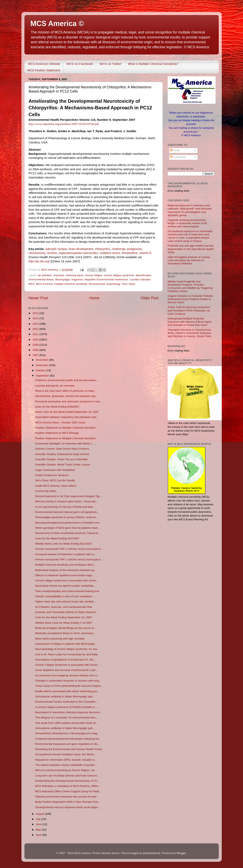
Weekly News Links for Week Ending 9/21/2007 (64, 544)
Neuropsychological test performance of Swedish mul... (68, 523)
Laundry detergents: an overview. (55, 386)
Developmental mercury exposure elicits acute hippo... (68, 807)
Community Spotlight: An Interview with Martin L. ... (66, 444)
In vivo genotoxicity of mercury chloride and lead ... (65, 507)
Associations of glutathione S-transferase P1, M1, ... (66, 660)
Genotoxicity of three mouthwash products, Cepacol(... (68, 533)
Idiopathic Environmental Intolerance (106, 279)
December (42, 360)
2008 (36, 350)
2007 (36, 355)
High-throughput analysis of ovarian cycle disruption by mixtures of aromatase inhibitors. (189, 260)
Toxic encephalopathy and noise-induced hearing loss (67, 591)
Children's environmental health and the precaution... (67, 380)
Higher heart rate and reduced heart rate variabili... (65, 602)
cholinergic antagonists (127, 249)
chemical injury (74, 275)
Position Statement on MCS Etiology (57, 433)
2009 (36, 345)
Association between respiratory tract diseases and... (67, 417)
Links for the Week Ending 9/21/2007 (57, 538)
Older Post (150, 298)
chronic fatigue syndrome (119, 275)
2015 (36, 313)
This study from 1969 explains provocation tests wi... (66, 723)
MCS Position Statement (44, 70)
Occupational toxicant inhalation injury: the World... (65, 754)
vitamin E (145, 253)
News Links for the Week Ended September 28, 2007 (67, 412)
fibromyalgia (63, 279)
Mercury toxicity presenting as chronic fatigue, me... (66, 770)
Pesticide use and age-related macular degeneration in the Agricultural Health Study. (191, 249)
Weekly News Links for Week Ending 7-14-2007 (64, 623)
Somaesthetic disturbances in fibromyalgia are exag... (67, 733)
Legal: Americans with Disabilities (55, 470)
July (39, 819)
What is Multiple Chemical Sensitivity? (153, 64)
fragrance (77, 279)
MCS (32, 284)
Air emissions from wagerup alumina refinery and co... (67, 675)
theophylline (130, 253)
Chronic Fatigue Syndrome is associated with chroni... (67, 665)
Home (94, 298)
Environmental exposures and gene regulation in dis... (67, 744)
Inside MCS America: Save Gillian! (56, 486)
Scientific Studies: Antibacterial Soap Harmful (62, 454)
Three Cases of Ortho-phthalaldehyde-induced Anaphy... (69, 686)
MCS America (44, 284)
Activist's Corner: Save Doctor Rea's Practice (62, 449)
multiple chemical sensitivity (71, 284)
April (39, 835)
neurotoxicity (37, 253)
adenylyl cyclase (56, 249)
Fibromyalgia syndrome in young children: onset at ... (67, 517)
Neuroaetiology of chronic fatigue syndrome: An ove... (67, 649)
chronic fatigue (94, 275)
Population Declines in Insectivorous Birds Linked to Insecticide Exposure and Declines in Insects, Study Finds (190, 333)
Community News (46, 491)
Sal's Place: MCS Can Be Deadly (55, 480)
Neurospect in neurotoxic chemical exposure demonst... (68, 712)
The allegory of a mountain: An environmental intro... (66, 717)
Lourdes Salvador (140, 279)
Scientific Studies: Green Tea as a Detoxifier (61, 459)
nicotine (52, 253)
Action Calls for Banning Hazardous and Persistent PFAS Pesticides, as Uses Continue (189, 310)
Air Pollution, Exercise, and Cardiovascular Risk (64, 607)
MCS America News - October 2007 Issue (60, 422)
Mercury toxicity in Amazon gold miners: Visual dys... (67, 501)
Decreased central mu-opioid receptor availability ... (66, 586)
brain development (81, 249)
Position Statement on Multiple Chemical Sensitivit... (66, 428)
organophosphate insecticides (78, 253)
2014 (36, 318)
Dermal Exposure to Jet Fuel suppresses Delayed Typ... (69, 496)
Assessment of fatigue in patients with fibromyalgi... (66, 644)
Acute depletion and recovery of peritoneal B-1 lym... (67, 670)
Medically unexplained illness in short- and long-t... (65, 633)
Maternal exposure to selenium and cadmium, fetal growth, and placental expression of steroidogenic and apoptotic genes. (190, 210)
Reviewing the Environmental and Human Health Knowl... (69, 749)
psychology (113, 284)
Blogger (181, 853)
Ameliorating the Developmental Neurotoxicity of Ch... (67, 781)
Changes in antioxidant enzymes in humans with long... (68, 681)
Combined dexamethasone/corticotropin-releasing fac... (68, 739)
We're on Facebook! (80, 64)
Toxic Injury (128, 284)
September (43, 376)
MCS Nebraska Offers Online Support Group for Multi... (68, 791)
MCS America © (57, 24)
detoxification (144, 275)
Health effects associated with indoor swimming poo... (67, 691)
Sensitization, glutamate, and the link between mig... (66, 396)
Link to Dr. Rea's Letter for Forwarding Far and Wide (66, 654)
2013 (36, 324)
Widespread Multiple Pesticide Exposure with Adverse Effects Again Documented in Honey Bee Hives (190, 322)
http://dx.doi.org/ (39, 261)
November (42, 365)
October (41, 370)
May (39, 830)
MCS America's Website (44, 64)
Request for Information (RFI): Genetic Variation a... (66, 760)
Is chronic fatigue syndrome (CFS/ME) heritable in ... (67, 707)
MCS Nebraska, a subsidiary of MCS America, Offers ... (68, 786)
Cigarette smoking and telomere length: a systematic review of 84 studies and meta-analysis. (187, 223)
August (40, 814)
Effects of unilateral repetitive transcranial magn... (65, 575)
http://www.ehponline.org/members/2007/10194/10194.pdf (64, 124)
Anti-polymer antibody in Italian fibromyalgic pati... (65, 696)
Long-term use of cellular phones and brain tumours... (67, 776)
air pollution (45, 275)
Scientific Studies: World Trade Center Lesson (63, 465)
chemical (59, 275)
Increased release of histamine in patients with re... (66, 554)
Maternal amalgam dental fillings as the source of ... (66, 628)
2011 (36, 334)
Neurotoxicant (97, 284)
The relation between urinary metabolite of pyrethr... (66, 765)
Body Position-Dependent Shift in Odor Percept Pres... (68, 802)
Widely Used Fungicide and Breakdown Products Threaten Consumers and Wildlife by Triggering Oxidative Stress (190, 286)
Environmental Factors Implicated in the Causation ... (67, 702)
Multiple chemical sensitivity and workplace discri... (65, 565)
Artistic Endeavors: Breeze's (52, 475)
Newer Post (38, 298)
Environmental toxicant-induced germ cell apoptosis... (67, 512)
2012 (36, 329)
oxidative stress (110, 253)
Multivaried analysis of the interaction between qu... (66, 570)
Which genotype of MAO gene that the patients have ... (68, 528)
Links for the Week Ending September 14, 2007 (63, 617)
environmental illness (41, 279)
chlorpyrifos (102, 249)
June (39, 824)
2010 (36, 340)
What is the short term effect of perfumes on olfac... (66, 391)
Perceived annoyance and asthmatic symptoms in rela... (69, 401)
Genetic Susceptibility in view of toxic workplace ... (65, 596)
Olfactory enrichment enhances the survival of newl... (67, 797)
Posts (175, 150)
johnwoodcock (152, 853)
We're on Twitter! (111, 64)
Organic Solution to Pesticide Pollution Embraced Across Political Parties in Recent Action (191, 299)
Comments (178, 157)
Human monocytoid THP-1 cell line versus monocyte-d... (69, 549)
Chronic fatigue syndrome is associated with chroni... (67, 581)
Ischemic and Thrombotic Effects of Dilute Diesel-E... (67, 612)
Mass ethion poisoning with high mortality (60, 639)
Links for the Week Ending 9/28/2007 (57, 407)
